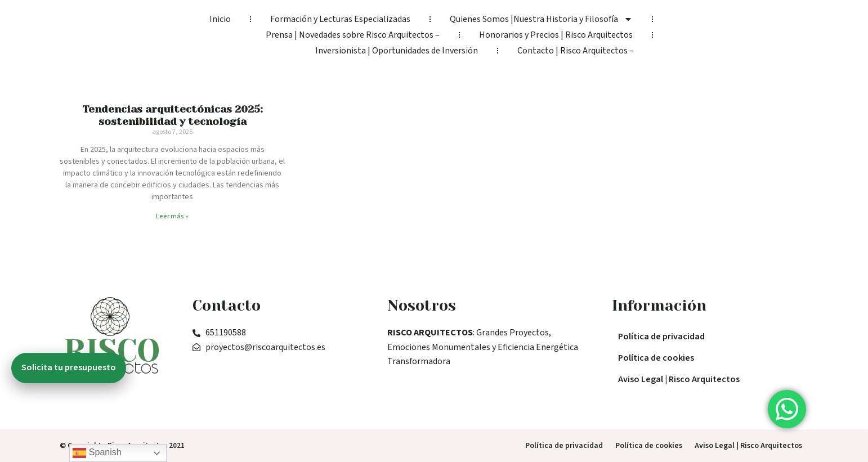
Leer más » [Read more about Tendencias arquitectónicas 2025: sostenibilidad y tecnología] (172, 216)
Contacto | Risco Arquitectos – (576, 51)
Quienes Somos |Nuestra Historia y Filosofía (541, 19)
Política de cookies (656, 358)
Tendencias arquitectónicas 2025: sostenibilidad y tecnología (173, 115)
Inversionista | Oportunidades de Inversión (397, 51)
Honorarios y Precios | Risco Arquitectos (556, 35)
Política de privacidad (661, 337)
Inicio (220, 19)
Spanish (97, 453)
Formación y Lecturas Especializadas (340, 19)
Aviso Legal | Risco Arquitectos (679, 379)
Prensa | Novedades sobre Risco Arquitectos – (353, 35)
